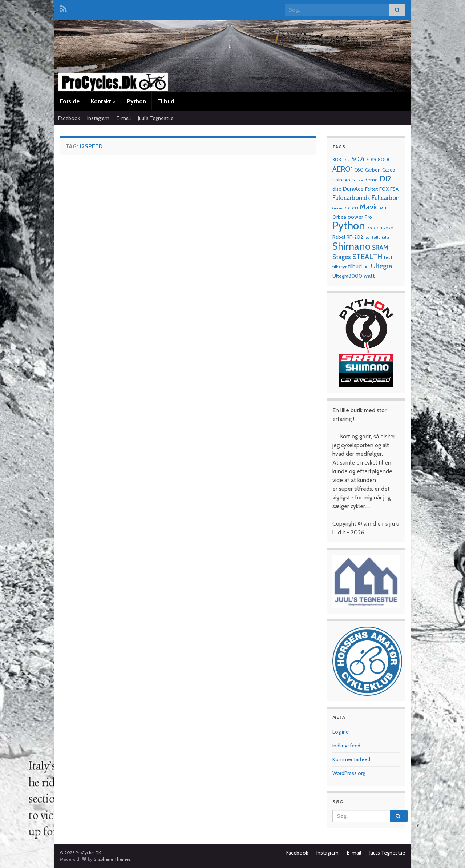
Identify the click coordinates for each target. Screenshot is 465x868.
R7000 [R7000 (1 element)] (373, 228)
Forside (70, 101)
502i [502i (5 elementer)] (358, 159)
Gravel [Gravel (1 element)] (338, 208)
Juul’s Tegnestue (156, 118)
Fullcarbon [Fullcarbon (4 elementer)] (386, 198)
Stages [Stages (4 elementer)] (342, 257)
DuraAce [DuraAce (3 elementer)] (353, 189)
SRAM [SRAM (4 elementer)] (380, 247)
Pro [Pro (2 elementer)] (368, 217)
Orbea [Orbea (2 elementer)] (339, 217)
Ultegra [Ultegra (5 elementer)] (382, 266)
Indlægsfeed (346, 746)
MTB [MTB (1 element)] (384, 208)
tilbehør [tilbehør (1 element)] (339, 267)
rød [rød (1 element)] (367, 238)
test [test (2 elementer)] (388, 257)
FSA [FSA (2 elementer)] (394, 189)
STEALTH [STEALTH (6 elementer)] (367, 257)
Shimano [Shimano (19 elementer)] (351, 246)
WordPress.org (349, 773)
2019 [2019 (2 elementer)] (371, 160)
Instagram (98, 118)
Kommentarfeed (351, 759)
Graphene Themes (112, 859)
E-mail (124, 118)
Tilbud (166, 101)
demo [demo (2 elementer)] (371, 180)
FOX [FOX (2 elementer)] (384, 189)
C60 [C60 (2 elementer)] (359, 170)
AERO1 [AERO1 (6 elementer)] (343, 169)
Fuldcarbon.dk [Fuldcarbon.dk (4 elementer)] (351, 198)
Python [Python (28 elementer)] (349, 226)
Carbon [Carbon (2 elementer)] (373, 170)
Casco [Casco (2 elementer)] (389, 170)
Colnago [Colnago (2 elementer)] (341, 180)
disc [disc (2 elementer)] (337, 189)
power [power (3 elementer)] (355, 217)
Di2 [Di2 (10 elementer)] (385, 178)
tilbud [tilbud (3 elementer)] (355, 266)
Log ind (341, 732)
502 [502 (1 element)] (346, 160)
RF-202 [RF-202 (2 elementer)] (355, 237)
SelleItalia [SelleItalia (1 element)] (380, 238)
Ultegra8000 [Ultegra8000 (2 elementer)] (347, 276)
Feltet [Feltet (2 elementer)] (371, 189)
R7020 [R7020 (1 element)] (387, 228)
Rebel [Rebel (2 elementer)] (339, 237)
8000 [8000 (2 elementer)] (385, 160)
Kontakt (103, 101)
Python (136, 101)
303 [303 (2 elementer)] (337, 160)
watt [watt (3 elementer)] (369, 276)
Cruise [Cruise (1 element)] (357, 180)
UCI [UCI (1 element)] (366, 267)
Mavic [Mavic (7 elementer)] (369, 207)
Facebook (69, 118)
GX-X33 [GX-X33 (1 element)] (352, 208)
